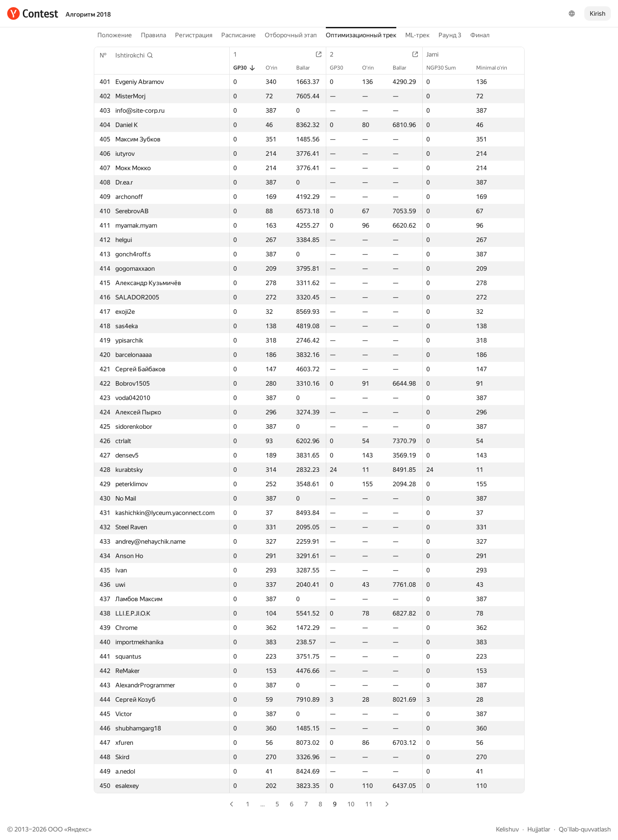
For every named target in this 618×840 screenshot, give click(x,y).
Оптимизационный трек (361, 35)
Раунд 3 (450, 35)
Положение (115, 35)
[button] (134, 55)
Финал (480, 35)
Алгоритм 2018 (88, 14)
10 (351, 804)
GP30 (245, 68)
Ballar (307, 68)
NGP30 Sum (446, 68)
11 (369, 804)
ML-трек (417, 35)
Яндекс (78, 829)
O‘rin (276, 68)
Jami (437, 54)
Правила (153, 35)
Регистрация (194, 35)
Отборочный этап (291, 35)
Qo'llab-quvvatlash (585, 829)
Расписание (239, 35)
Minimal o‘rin (496, 68)
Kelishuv (507, 829)
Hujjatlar (539, 829)
